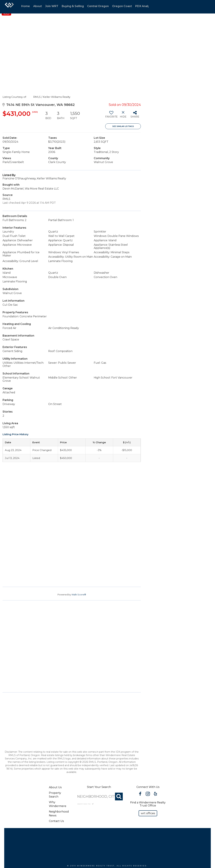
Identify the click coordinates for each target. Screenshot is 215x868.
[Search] (119, 797)
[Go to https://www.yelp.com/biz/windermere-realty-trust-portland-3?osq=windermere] (155, 794)
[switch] (111, 116)
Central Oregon (98, 6)
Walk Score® (79, 595)
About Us (55, 787)
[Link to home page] (9, 7)
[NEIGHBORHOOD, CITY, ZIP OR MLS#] (99, 797)
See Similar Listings (123, 126)
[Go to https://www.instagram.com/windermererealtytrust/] (148, 794)
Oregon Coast (122, 6)
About (38, 6)
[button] (148, 813)
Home (26, 6)
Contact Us (56, 821)
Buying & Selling (73, 6)
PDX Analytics (145, 6)
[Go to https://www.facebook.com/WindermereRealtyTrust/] (140, 794)
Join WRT (52, 6)
